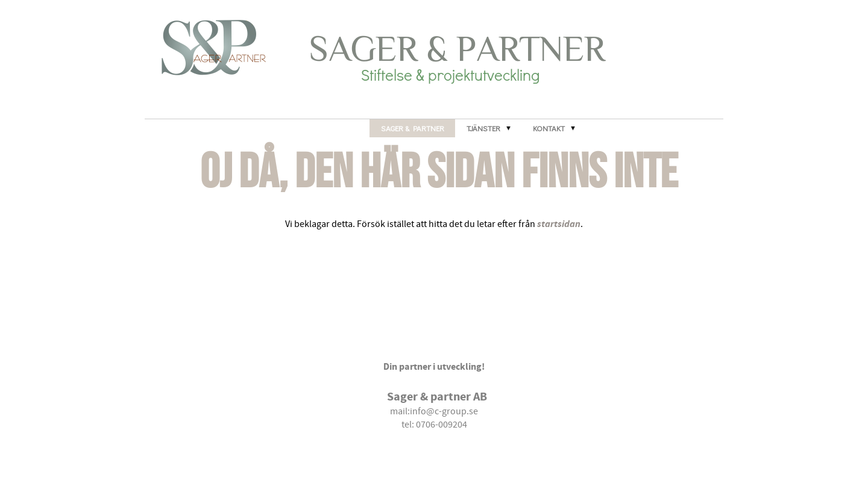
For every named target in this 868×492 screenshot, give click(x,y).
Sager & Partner (413, 128)
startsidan (559, 224)
